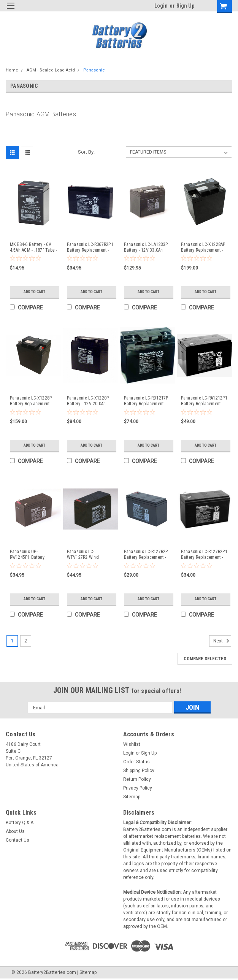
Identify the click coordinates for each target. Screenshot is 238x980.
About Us (15, 831)
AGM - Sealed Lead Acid (51, 70)
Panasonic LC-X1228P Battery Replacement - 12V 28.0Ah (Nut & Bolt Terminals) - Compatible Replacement (33, 401)
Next (222, 641)
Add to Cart (34, 292)
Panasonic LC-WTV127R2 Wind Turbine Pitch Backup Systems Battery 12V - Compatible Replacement (88, 555)
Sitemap (132, 797)
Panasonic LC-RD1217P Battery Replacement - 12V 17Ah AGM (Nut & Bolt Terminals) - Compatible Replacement (146, 401)
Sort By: (86, 152)
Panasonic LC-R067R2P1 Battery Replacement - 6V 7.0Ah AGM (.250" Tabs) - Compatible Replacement (90, 247)
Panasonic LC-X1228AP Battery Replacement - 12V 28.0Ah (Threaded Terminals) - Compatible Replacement (204, 247)
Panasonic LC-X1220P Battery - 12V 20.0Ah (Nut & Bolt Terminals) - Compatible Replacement (90, 401)
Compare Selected (205, 659)
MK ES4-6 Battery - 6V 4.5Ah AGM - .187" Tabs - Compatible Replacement (34, 247)
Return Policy (137, 779)
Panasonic (94, 70)
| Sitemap (87, 972)
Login (161, 6)
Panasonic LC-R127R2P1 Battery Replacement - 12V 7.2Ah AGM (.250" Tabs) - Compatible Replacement (204, 555)
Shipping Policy (139, 771)
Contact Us (17, 840)
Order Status (136, 762)
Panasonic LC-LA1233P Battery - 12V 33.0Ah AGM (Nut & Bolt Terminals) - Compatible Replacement (147, 247)
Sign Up (185, 6)
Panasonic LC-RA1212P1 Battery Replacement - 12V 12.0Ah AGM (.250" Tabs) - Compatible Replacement (204, 401)
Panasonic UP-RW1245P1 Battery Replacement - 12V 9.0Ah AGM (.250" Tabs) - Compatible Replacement (33, 555)
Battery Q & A (20, 823)
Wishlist (132, 744)
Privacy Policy (138, 788)
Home (12, 70)
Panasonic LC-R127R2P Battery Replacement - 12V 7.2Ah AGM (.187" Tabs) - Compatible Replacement (146, 555)
